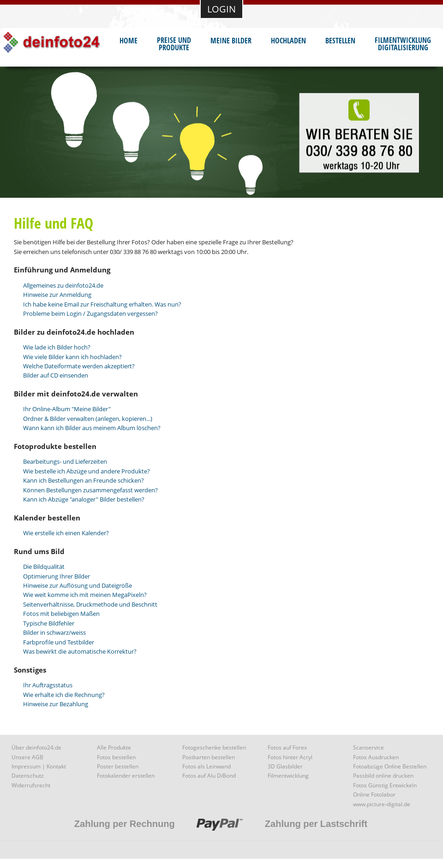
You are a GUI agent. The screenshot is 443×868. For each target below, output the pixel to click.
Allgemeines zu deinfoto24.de (63, 285)
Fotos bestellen (116, 757)
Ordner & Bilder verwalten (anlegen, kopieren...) (88, 419)
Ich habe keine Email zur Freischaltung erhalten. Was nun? (102, 304)
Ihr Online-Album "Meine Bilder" (67, 409)
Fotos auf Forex (287, 747)
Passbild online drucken (383, 776)
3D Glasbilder (285, 766)
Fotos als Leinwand (207, 766)
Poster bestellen (118, 766)
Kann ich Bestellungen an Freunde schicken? (84, 480)
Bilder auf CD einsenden (56, 375)
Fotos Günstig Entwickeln (385, 785)
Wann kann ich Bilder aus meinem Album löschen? (92, 428)
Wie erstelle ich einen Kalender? (66, 533)
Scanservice (368, 747)
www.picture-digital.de (382, 804)
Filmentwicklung (288, 776)
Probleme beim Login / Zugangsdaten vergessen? (90, 313)
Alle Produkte (114, 747)
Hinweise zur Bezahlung (56, 704)
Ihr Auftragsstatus (48, 685)
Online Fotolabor (374, 794)
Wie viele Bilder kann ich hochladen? (72, 357)
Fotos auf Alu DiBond (209, 776)
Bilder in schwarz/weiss (54, 632)
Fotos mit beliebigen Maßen (61, 614)
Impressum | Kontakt (39, 766)
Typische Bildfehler (49, 623)
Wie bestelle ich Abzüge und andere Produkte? (87, 471)
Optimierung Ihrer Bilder (57, 576)
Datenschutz (28, 776)
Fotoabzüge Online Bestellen (390, 766)
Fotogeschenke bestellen (214, 747)
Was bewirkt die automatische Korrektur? (80, 651)
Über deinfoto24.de (36, 747)
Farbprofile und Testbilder (59, 642)
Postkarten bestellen (209, 757)
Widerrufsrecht (31, 785)
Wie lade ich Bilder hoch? (57, 347)
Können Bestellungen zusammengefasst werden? (90, 490)
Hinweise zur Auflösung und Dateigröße (78, 585)
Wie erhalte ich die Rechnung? (64, 695)
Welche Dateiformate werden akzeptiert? (79, 366)
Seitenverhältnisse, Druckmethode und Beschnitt (90, 604)
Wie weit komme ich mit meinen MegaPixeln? (85, 595)
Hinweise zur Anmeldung (57, 295)
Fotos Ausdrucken (376, 757)
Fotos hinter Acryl (290, 757)
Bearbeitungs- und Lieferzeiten (65, 461)
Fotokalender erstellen (126, 776)
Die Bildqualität (44, 567)
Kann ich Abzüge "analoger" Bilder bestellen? (84, 499)
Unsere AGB (27, 757)
